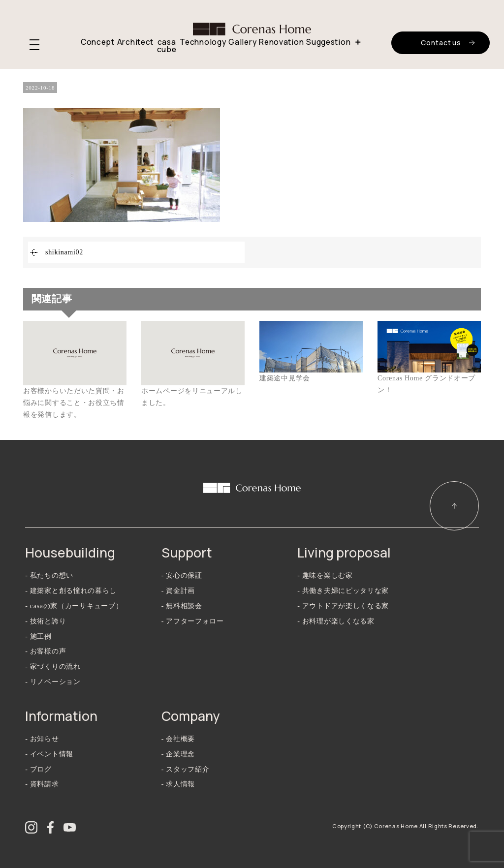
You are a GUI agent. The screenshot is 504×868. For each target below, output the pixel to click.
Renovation (281, 42)
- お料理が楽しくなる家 (336, 621)
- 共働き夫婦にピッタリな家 (343, 591)
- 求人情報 (178, 784)
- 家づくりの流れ (53, 666)
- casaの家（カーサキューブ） (74, 606)
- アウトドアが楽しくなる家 (343, 606)
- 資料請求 (42, 784)
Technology (203, 42)
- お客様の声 (46, 651)
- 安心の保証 (182, 575)
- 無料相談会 (182, 606)
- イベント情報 (49, 754)
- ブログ (38, 769)
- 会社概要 (178, 739)
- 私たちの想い (49, 575)
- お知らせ (42, 739)
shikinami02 (64, 252)
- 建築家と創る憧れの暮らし (71, 591)
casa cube (167, 46)
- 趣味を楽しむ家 (325, 575)
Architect (135, 42)
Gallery (242, 42)
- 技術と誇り (46, 621)
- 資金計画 (178, 591)
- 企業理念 (178, 754)
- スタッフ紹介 (186, 769)
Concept (98, 42)
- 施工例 (38, 636)
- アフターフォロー (193, 621)
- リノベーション (53, 682)
